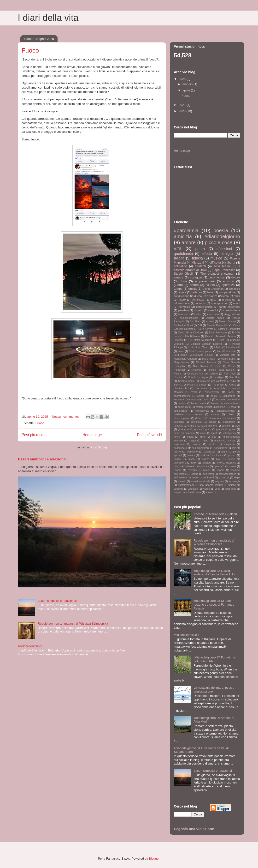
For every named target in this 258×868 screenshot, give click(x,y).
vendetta (179, 489)
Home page (92, 435)
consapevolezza (226, 411)
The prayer (218, 385)
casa (233, 407)
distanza (212, 296)
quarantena (180, 463)
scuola (210, 285)
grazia (233, 429)
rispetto (199, 310)
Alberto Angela (215, 318)
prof (218, 459)
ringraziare (203, 467)
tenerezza (184, 314)
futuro (182, 299)
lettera (190, 437)
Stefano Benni (186, 381)
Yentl (194, 392)
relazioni (207, 463)
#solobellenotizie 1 (31, 646)
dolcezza (179, 422)
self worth (208, 474)
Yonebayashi (212, 392)
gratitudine (229, 299)
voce (217, 489)
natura (194, 285)
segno (195, 474)
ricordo (178, 467)
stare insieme (232, 310)
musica (216, 258)
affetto (207, 254)
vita (178, 248)
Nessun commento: (66, 417)
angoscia (234, 289)
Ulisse (233, 385)
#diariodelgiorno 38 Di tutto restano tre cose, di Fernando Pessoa (214, 604)
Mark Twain (209, 359)
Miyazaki (198, 262)
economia (196, 422)
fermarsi (192, 426)
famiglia (227, 254)
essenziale (229, 422)
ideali (203, 433)
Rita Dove (230, 374)
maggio (188, 84)
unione (232, 485)
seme (195, 478)
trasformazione (186, 485)
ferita (226, 296)
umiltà (193, 289)
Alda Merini (222, 266)
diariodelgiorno (182, 418)
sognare (219, 481)
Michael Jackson (206, 362)
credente (179, 414)
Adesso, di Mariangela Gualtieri (215, 514)
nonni (237, 303)
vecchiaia (213, 314)
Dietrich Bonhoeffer (229, 329)
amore (189, 242)
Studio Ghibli (183, 274)
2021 (183, 105)
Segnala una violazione (194, 829)
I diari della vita (48, 18)
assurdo (220, 400)
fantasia (178, 426)
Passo (232, 366)
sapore (221, 470)
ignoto (215, 433)
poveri (191, 459)
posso (177, 459)
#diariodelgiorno (222, 236)
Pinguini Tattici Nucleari (222, 370)
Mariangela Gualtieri (185, 359)
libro (203, 437)
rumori (207, 470)
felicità (179, 258)
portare (232, 455)
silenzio (182, 481)
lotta (214, 437)
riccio (219, 463)
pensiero (184, 310)
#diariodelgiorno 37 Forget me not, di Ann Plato (214, 659)
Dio (180, 333)
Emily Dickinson (195, 333)
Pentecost (179, 370)
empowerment (205, 281)
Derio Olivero (206, 329)
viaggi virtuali (232, 314)
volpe (177, 492)
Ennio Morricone (218, 333)
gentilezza (198, 299)
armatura (179, 400)
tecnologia (234, 481)
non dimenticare (201, 448)
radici (194, 463)
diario (231, 414)
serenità (213, 310)
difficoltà (215, 262)
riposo (217, 467)
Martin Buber (228, 359)
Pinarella (196, 370)
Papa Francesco (224, 270)
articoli (208, 400)
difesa (198, 296)
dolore (236, 277)
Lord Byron (180, 355)
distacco (200, 418)
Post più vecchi (150, 435)
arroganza (194, 400)
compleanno (181, 411)
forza (237, 296)
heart (177, 433)
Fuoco (30, 50)
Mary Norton (181, 362)
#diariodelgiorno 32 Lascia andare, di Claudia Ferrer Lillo (214, 573)
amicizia (183, 236)
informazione (182, 303)
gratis (208, 429)
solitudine (180, 266)
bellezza (197, 292)
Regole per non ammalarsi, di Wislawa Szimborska (73, 624)
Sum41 (178, 385)
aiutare (179, 277)
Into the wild (233, 347)
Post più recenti (34, 435)
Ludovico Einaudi (203, 355)
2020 (183, 111)
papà (224, 452)
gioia (237, 426)
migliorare (179, 444)
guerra (178, 285)
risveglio (192, 470)
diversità (231, 418)
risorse (178, 470)
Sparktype (218, 377)
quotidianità (183, 254)
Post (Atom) (99, 447)
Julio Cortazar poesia (201, 351)
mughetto (229, 444)
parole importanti (229, 307)
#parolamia (186, 230)
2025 (183, 79)
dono (183, 281)
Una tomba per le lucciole (210, 389)
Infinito (218, 347)
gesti (213, 299)
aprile (187, 90)
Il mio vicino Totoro (198, 347)
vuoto (209, 492)
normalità (184, 307)
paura (200, 249)
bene (210, 292)
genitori (226, 426)
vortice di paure (193, 492)
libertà (231, 262)
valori (199, 314)
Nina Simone (201, 366)
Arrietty (210, 322)
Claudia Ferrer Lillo (218, 325)
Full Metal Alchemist (200, 340)
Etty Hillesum (192, 336)
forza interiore (209, 426)
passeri (191, 455)
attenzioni (235, 400)
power (205, 459)
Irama (181, 351)
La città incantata (227, 351)
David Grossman (213, 289)
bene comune (199, 403)
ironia (177, 437)
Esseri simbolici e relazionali (43, 459)
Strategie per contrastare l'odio (218, 381)
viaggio (206, 489)
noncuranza (221, 448)
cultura (215, 414)
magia (192, 441)
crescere (197, 414)
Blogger (154, 859)
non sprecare (219, 303)
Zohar (231, 392)
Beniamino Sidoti (183, 325)
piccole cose (219, 242)
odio (234, 448)
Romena (179, 377)
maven (218, 441)
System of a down (197, 385)
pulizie (231, 459)
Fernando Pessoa (226, 336)
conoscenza (202, 411)
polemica (218, 455)
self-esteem (180, 478)
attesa (182, 292)
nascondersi (181, 448)
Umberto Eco (181, 389)
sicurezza (224, 478)
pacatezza (209, 452)
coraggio (196, 277)
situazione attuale (200, 481)
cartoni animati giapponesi (211, 407)
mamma (200, 303)
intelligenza (230, 433)
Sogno (204, 377)
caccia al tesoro (231, 403)
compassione (227, 292)
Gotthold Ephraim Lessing (206, 344)
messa (232, 441)
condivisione (182, 296)
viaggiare (193, 489)
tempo (178, 289)
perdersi (204, 455)
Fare (208, 336)
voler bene (231, 489)
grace (197, 429)
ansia (214, 396)
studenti (200, 266)
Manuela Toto (227, 355)
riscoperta (231, 467)
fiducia (197, 258)
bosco (214, 403)
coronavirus (217, 277)
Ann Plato (195, 322)
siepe (237, 478)
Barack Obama (227, 322)
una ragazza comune (211, 485)
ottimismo (192, 452)
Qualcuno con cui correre (202, 374)
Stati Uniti (235, 377)
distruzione (216, 418)
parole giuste (204, 307)
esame (212, 422)
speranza (228, 285)
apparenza (229, 396)
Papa (218, 366)
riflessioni (224, 249)
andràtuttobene (182, 396)
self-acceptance (227, 474)
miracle (197, 444)
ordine (177, 452)
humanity (190, 433)
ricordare (231, 463)
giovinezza (184, 429)
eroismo (229, 281)
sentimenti (208, 478)
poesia (221, 230)
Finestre (178, 340)
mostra (212, 444)
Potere (178, 374)
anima (201, 396)
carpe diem (184, 407)
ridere (189, 467)
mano (205, 441)
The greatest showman (217, 274)
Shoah (192, 377)
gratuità (220, 429)
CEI (200, 325)
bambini (182, 403)
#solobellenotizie (189, 318)
